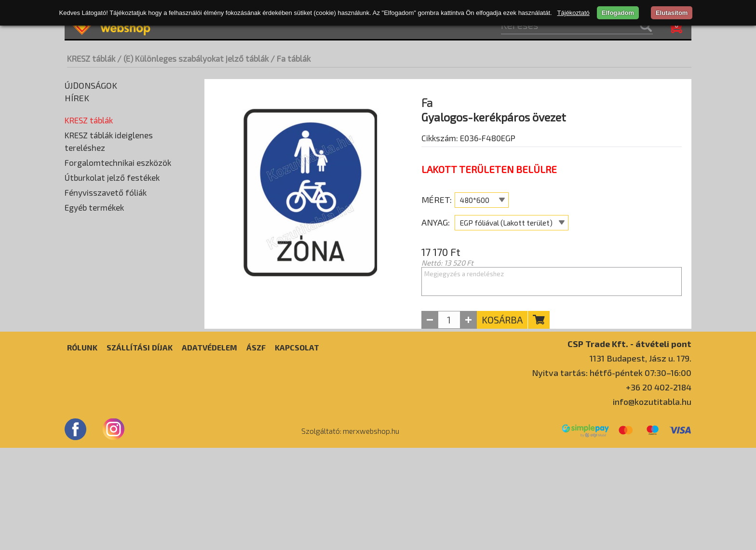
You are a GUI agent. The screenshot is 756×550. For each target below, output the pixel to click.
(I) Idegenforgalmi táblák (107, 278)
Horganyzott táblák (102, 220)
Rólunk (82, 449)
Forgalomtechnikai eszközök (118, 336)
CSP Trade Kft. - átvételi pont (629, 446)
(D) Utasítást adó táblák (106, 177)
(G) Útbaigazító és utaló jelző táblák (125, 249)
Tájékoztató (574, 13)
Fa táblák (84, 206)
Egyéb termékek (94, 381)
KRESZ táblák (91, 58)
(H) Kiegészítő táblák (101, 264)
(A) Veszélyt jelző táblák (106, 134)
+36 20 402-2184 (659, 489)
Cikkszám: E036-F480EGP (468, 162)
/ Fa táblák (290, 58)
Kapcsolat (297, 449)
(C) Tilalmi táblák (94, 162)
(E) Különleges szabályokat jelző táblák (130, 191)
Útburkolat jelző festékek (112, 351)
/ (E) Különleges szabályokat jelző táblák (193, 58)
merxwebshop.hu (371, 533)
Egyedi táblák (88, 293)
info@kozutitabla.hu (652, 504)
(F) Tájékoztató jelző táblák (112, 235)
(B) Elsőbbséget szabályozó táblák (123, 148)
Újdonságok (91, 85)
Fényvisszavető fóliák (106, 366)
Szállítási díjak (140, 449)
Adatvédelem (209, 449)
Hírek (77, 98)
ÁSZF (256, 449)
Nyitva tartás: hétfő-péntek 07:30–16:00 (612, 475)
